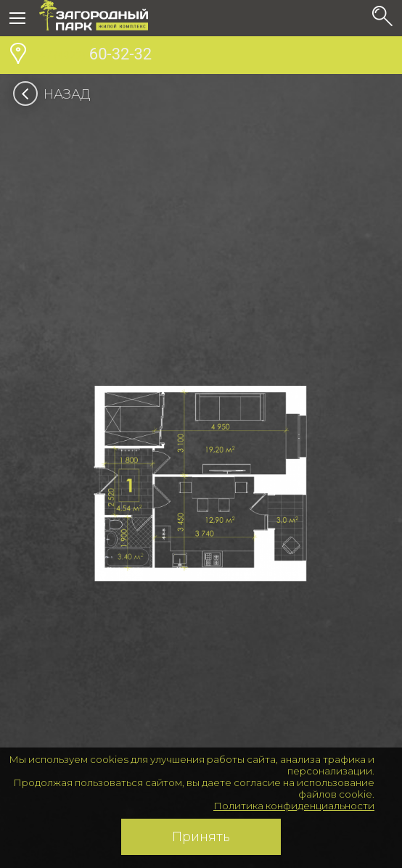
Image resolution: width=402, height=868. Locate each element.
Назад (56, 94)
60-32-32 (95, 56)
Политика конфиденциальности (294, 806)
